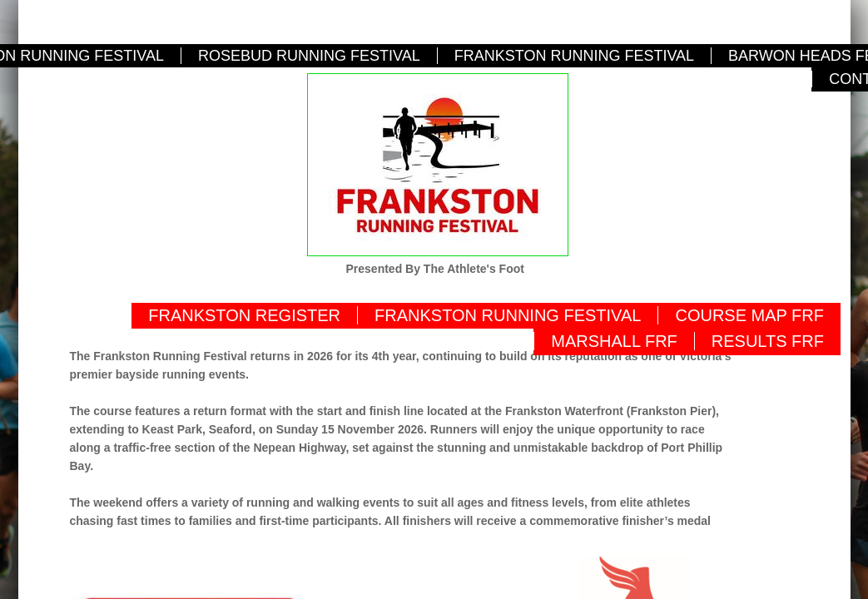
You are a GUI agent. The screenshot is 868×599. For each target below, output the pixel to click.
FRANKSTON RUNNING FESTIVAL (574, 56)
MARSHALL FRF (614, 341)
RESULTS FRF (768, 341)
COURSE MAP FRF (749, 315)
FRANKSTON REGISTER (244, 315)
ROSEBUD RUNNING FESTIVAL (309, 56)
